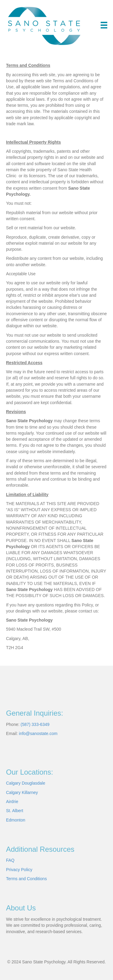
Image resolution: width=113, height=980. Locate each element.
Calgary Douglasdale (26, 783)
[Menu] (104, 25)
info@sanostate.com (38, 733)
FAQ (10, 860)
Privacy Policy (19, 870)
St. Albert (15, 811)
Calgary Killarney (22, 792)
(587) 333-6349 (35, 724)
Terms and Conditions (26, 879)
